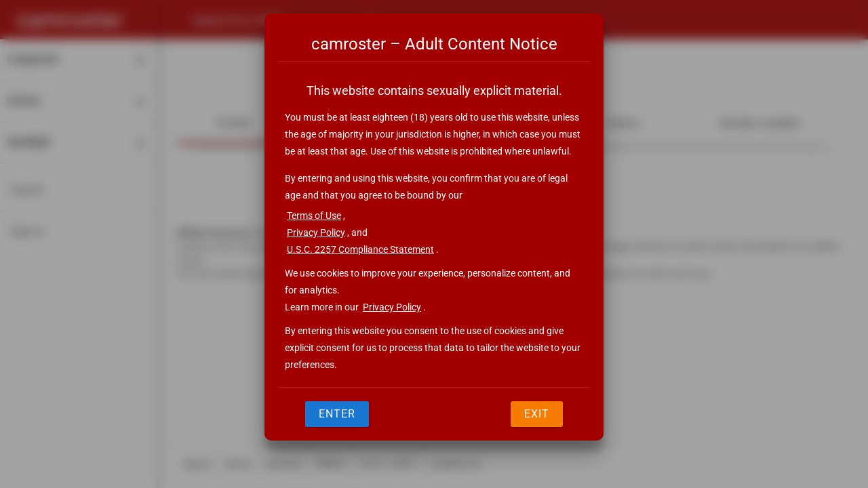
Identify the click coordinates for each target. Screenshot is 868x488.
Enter (337, 414)
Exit (537, 414)
